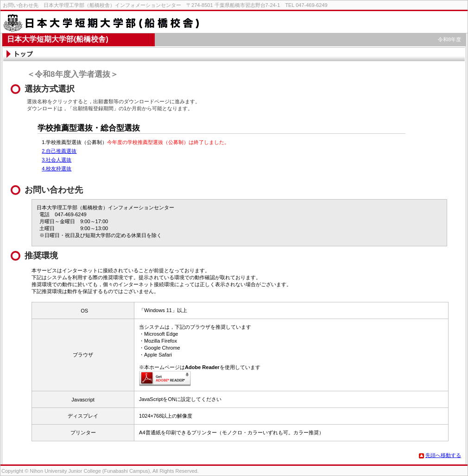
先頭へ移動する (440, 455)
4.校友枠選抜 (57, 169)
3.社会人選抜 (57, 160)
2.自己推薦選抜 (59, 151)
